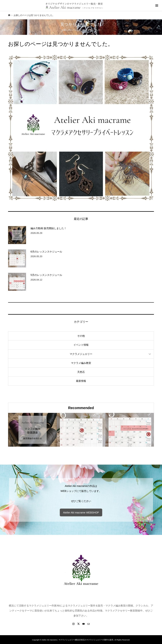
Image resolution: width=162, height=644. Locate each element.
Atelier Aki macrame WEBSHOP (81, 513)
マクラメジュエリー (81, 354)
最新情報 (81, 381)
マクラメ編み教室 (81, 363)
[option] (32, 430)
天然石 (81, 372)
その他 (81, 336)
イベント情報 (81, 345)
